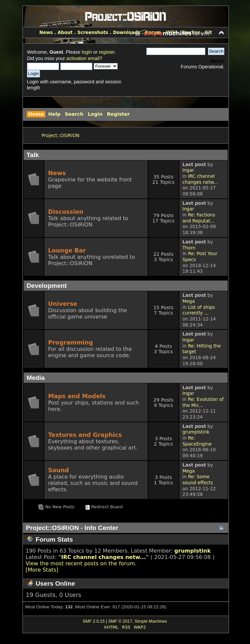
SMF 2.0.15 (94, 621)
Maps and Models (77, 396)
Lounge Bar (67, 250)
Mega (188, 301)
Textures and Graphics (85, 435)
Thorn (189, 248)
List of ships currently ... (198, 310)
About (65, 33)
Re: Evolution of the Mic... (203, 402)
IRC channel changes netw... (200, 179)
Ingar (188, 170)
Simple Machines (151, 621)
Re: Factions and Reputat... (199, 218)
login (87, 52)
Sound (58, 470)
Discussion (66, 212)
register (106, 52)
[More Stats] (42, 570)
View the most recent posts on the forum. (81, 563)
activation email (83, 58)
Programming (70, 343)
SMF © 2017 (120, 621)
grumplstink (196, 432)
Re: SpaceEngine (197, 441)
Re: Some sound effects (198, 480)
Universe (62, 304)
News (46, 33)
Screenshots (93, 33)
